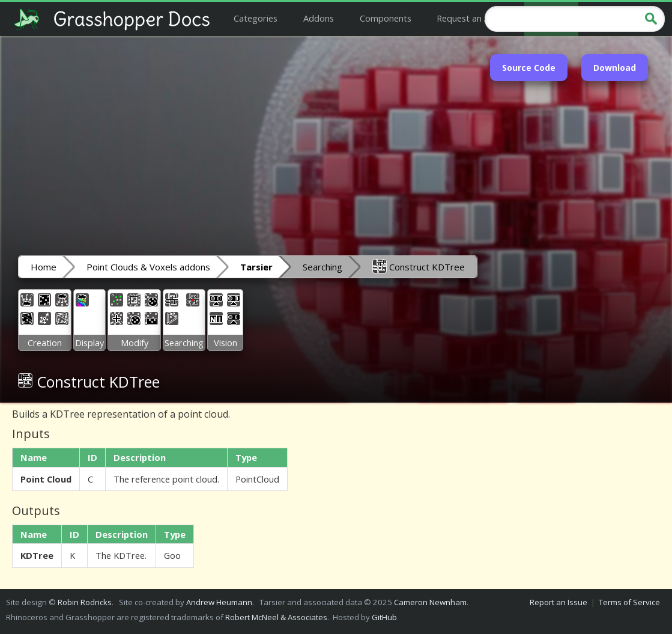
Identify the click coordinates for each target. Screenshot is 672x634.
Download (615, 68)
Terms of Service (629, 602)
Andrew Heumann (219, 602)
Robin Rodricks (85, 602)
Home (44, 267)
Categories (256, 18)
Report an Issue (558, 602)
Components (386, 18)
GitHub (384, 617)
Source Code (529, 68)
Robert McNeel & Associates (276, 617)
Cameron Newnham (430, 602)
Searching (322, 267)
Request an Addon (474, 18)
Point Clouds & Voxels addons (148, 267)
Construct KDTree (419, 266)
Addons (319, 18)
